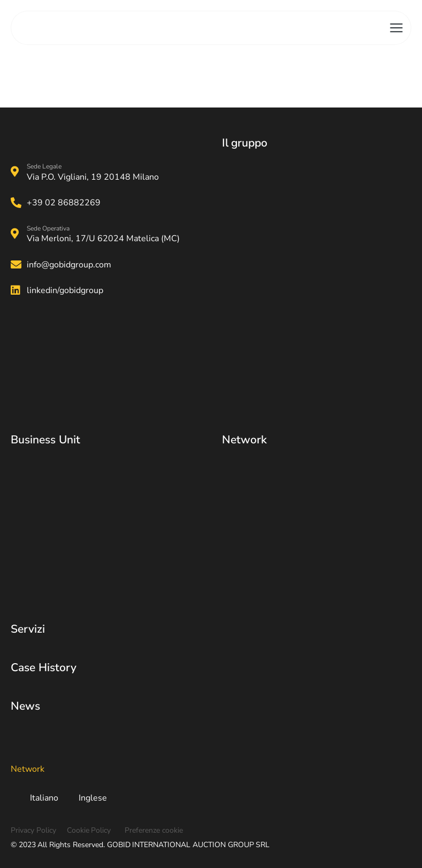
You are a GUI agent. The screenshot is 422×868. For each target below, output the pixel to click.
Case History (44, 667)
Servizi (28, 629)
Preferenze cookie (154, 830)
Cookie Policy (89, 830)
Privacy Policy (33, 830)
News (25, 706)
